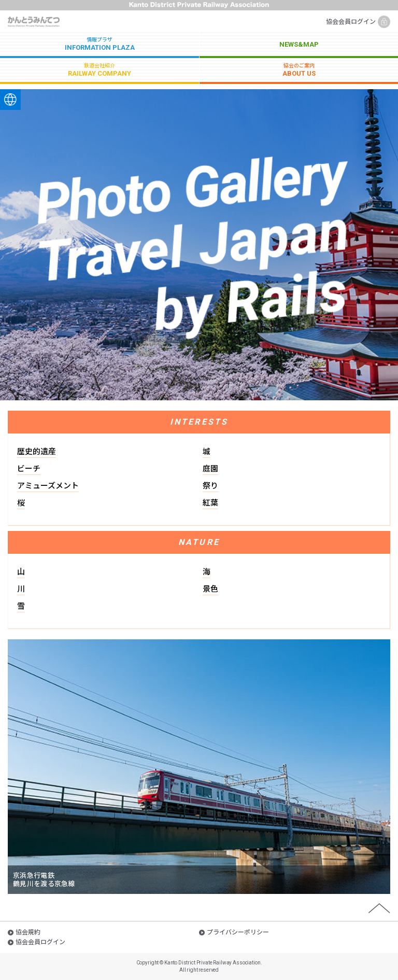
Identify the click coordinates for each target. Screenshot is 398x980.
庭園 (210, 469)
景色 (210, 589)
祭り (210, 486)
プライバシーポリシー (238, 932)
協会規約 (28, 932)
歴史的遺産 (37, 452)
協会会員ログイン (351, 22)
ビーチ (29, 469)
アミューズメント (48, 486)
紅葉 (210, 503)
